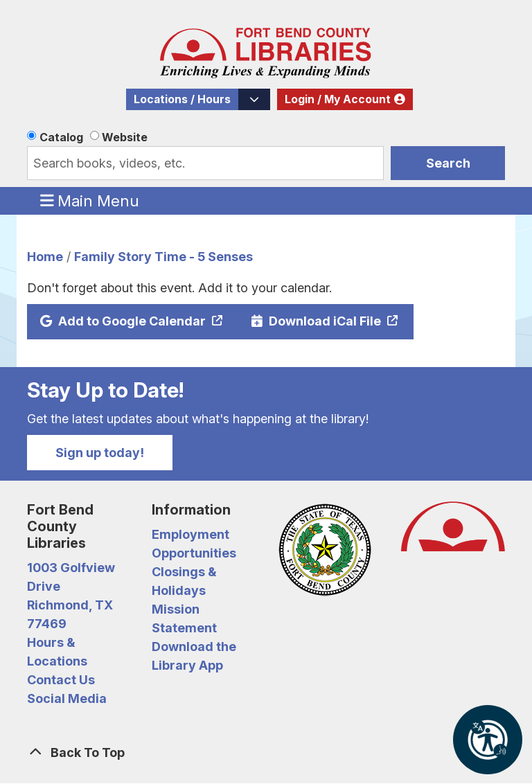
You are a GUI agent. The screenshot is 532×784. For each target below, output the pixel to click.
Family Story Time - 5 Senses (163, 257)
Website (125, 137)
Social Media (67, 698)
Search (448, 163)
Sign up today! (100, 453)
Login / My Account (338, 99)
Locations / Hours (182, 99)
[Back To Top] (266, 752)
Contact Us (61, 680)
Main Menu (90, 200)
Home (45, 257)
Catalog (61, 137)
